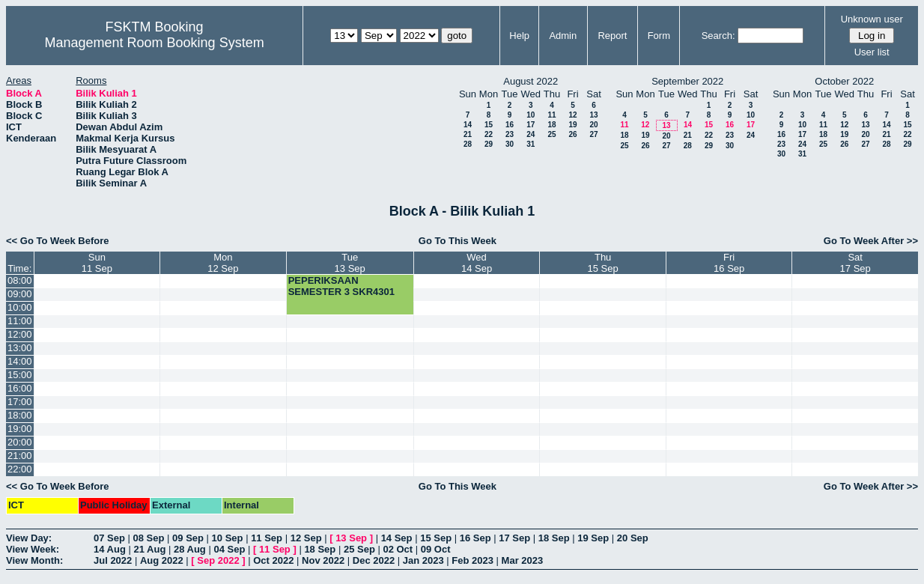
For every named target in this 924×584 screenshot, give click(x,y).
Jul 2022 (113, 560)
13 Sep (351, 538)
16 (510, 125)
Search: (718, 36)
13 (593, 115)
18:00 (20, 415)
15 (489, 125)
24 (531, 134)
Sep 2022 (218, 560)
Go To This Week (458, 241)
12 (572, 115)
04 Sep (229, 549)
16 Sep (475, 538)
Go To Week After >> (871, 241)
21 (468, 134)
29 (489, 144)
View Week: (33, 549)
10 (531, 115)
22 (489, 134)
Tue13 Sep (350, 263)
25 (551, 134)
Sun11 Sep (97, 263)
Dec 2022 (374, 560)
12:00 (20, 334)
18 (551, 125)
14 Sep (397, 538)
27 (593, 134)
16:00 (20, 388)
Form (659, 36)
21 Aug (149, 549)
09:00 (20, 294)
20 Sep (633, 538)
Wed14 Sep (477, 263)
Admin (563, 36)
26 (572, 134)
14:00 (20, 361)
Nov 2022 (323, 560)
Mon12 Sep (223, 263)
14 (468, 125)
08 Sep (149, 538)
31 (531, 144)
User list (872, 52)
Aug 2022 (162, 560)
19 (572, 125)
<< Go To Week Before (58, 241)
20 (593, 125)
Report (612, 36)
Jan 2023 (423, 560)
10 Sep (228, 538)
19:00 (20, 429)
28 (468, 144)
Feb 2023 (472, 560)
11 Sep (267, 538)
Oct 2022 (273, 560)
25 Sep (359, 549)
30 (510, 144)
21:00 (20, 456)
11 (551, 115)
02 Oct (398, 549)
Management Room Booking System (155, 43)
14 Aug (110, 549)
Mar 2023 (523, 560)
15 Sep (436, 538)
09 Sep (188, 538)
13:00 (20, 348)
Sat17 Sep (855, 263)
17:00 (20, 402)
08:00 (20, 280)
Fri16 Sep (729, 263)
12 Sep (306, 538)
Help (519, 36)
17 (531, 125)
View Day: (29, 538)
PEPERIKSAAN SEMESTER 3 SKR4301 (341, 286)
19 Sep (593, 538)
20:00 (20, 442)
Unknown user (872, 19)
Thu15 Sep (603, 263)
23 (510, 134)
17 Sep (514, 538)
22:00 (20, 469)
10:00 (20, 307)
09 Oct (436, 549)
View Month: (34, 560)
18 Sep (554, 538)
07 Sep (109, 538)
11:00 (20, 321)
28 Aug (190, 549)
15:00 (20, 375)
